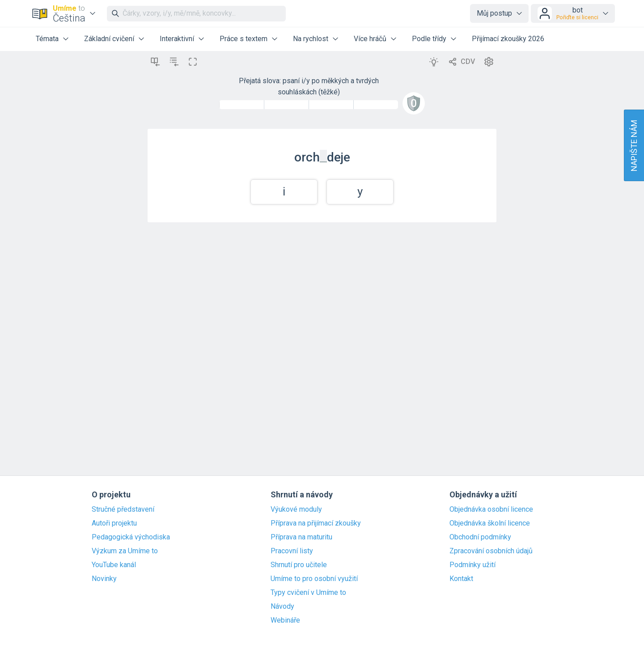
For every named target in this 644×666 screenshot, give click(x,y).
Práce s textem (244, 39)
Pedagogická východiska (131, 537)
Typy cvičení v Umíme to (308, 593)
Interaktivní (177, 39)
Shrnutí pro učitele (299, 565)
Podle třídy (429, 39)
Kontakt (461, 579)
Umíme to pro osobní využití (314, 579)
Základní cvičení (109, 39)
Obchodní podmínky (480, 537)
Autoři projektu (114, 523)
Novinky (104, 579)
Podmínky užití (472, 565)
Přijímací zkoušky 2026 (508, 39)
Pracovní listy (292, 551)
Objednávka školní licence (490, 523)
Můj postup (494, 13)
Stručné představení (123, 509)
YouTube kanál (114, 565)
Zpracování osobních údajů (491, 551)
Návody (282, 607)
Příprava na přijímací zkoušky (316, 523)
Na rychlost (311, 39)
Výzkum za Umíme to (125, 551)
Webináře (285, 620)
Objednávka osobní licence (491, 509)
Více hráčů (370, 39)
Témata (47, 39)
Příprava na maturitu (301, 537)
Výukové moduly (296, 509)
